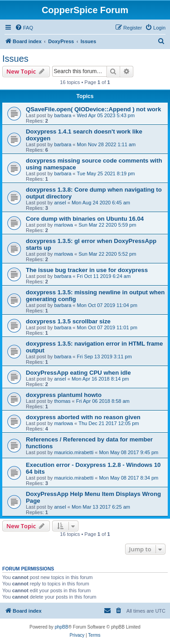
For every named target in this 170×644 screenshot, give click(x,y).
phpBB (62, 627)
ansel (60, 203)
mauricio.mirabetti (74, 452)
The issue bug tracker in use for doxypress (87, 270)
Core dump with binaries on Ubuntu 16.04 (85, 219)
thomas (62, 401)
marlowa (63, 225)
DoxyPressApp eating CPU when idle (78, 373)
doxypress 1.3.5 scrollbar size (68, 321)
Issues (15, 59)
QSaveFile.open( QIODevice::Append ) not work (93, 109)
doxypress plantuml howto (64, 395)
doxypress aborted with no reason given (83, 417)
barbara (63, 115)
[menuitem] (24, 28)
